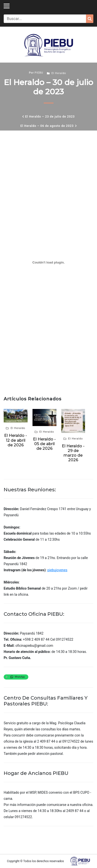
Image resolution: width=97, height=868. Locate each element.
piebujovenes (57, 570)
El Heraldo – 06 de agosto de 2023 (47, 126)
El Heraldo (59, 73)
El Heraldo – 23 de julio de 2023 (50, 117)
